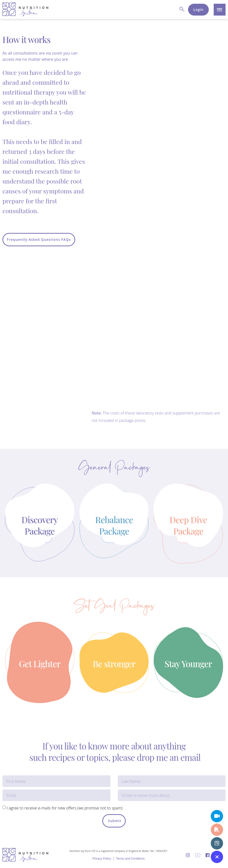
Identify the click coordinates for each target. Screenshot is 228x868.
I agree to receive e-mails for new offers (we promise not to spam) (65, 808)
